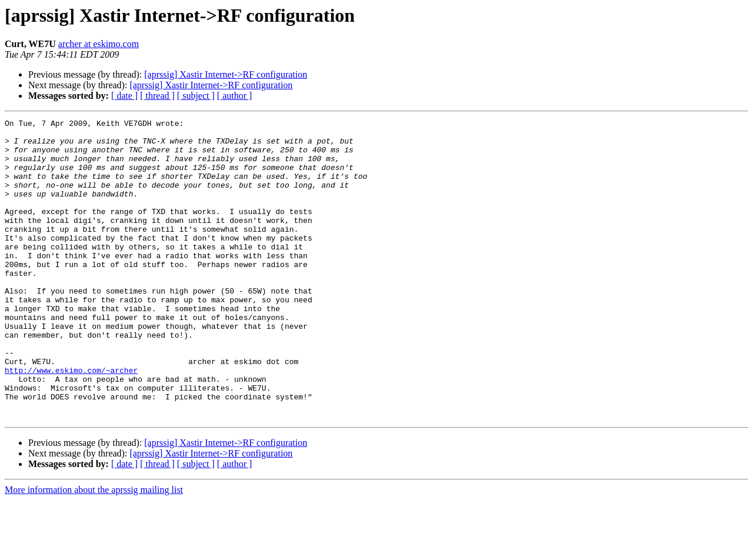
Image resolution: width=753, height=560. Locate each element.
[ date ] (124, 96)
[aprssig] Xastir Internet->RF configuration (226, 74)
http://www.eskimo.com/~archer (71, 421)
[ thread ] (157, 96)
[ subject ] (196, 96)
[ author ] (235, 96)
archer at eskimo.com (99, 44)
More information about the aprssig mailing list (94, 550)
